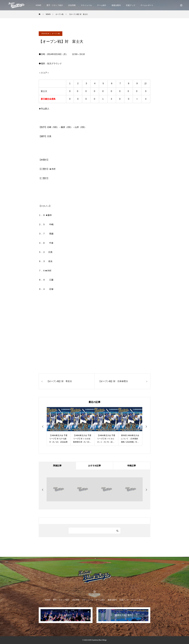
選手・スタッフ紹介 (55, 5)
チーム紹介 (102, 5)
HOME (38, 5)
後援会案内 (116, 5)
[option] (59, 426)
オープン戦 (56, 34)
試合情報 (72, 5)
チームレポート (147, 5)
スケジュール (86, 5)
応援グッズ (131, 5)
